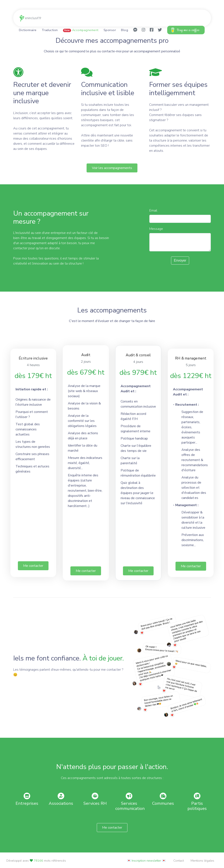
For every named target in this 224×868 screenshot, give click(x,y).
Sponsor (110, 30)
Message (156, 230)
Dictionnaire (28, 30)
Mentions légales (202, 861)
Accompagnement (81, 30)
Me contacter (33, 567)
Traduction (50, 30)
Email (153, 212)
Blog (125, 30)
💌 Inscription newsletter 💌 (146, 861)
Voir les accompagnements (112, 169)
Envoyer (180, 261)
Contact (179, 861)
